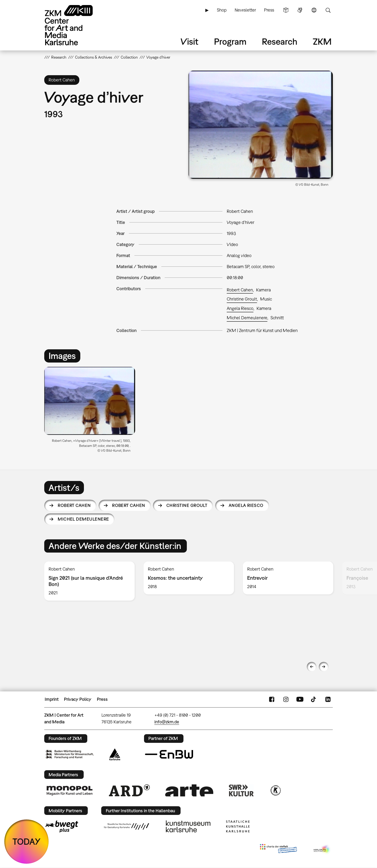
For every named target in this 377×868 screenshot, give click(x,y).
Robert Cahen (240, 290)
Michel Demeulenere (247, 318)
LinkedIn (328, 699)
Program (230, 41)
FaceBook (272, 699)
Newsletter (245, 10)
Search (328, 10)
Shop (222, 10)
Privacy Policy (78, 699)
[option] (92, 412)
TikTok (314, 699)
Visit (189, 41)
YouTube (300, 699)
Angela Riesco (240, 308)
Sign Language (300, 10)
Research (280, 41)
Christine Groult (242, 299)
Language (314, 10)
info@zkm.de (167, 722)
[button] (261, 125)
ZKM (322, 41)
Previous (312, 667)
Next (324, 667)
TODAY (27, 841)
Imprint (52, 699)
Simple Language (286, 10)
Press (269, 10)
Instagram (286, 699)
